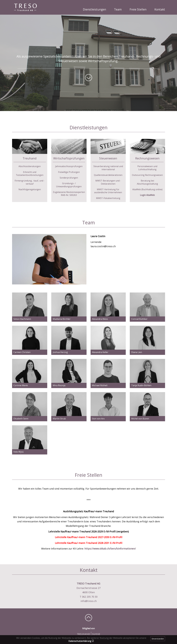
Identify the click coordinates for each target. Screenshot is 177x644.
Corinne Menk (21, 385)
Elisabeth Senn (21, 419)
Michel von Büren (140, 419)
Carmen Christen (22, 352)
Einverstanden (158, 639)
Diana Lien (137, 352)
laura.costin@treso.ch (103, 246)
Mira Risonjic (59, 385)
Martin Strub (59, 419)
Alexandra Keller (100, 352)
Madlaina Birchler (62, 319)
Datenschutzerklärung (81, 641)
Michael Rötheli (100, 385)
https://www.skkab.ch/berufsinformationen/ (110, 549)
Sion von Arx (98, 419)
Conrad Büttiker (139, 319)
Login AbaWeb (147, 195)
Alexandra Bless (100, 319)
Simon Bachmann (22, 319)
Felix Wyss (19, 452)
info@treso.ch (89, 601)
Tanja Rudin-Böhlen (141, 385)
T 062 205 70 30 (89, 597)
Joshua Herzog (60, 352)
